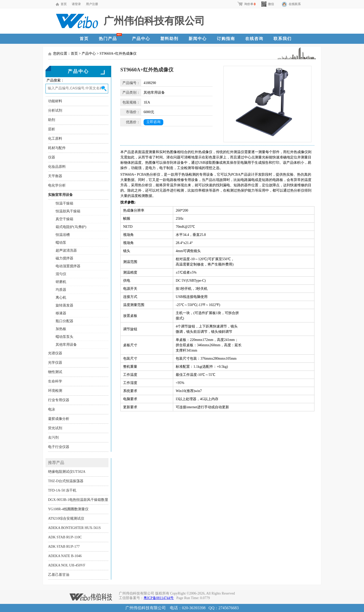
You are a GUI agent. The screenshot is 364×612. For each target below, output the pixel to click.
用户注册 (92, 4)
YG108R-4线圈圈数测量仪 (68, 509)
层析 (52, 129)
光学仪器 (55, 363)
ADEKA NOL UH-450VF (67, 565)
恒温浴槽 (63, 235)
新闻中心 (198, 39)
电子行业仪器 (59, 447)
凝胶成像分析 (59, 419)
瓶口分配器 (64, 321)
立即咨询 (153, 122)
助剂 (52, 120)
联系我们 (283, 39)
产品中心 (141, 39)
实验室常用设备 (60, 195)
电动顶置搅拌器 (68, 266)
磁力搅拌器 (64, 258)
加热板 (61, 329)
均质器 (61, 290)
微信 (268, 4)
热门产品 (108, 39)
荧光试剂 (55, 428)
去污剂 (53, 437)
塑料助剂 (169, 39)
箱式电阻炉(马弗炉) (71, 227)
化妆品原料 (57, 167)
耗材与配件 (57, 148)
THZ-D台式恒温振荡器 (66, 481)
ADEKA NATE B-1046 (65, 556)
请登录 (76, 4)
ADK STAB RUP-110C (65, 537)
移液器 (61, 313)
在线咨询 (254, 39)
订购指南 (226, 39)
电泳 (52, 409)
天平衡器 (55, 176)
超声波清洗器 (66, 250)
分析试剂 (55, 110)
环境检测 (55, 391)
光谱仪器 (55, 353)
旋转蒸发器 (64, 305)
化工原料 (55, 139)
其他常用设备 (66, 345)
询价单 (246, 4)
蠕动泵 (61, 243)
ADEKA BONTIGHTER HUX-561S (74, 528)
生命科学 (55, 381)
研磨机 (61, 282)
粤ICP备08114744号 (159, 598)
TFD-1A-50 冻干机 (62, 490)
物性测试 (55, 372)
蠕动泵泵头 (64, 337)
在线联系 (295, 4)
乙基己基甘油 (59, 575)
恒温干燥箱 (64, 203)
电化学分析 (57, 185)
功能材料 (55, 101)
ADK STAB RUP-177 (64, 547)
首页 (64, 4)
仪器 (52, 157)
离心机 (61, 298)
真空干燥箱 (64, 219)
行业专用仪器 (59, 400)
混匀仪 (61, 274)
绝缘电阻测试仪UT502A (67, 472)
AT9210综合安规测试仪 (66, 518)
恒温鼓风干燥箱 (68, 211)
